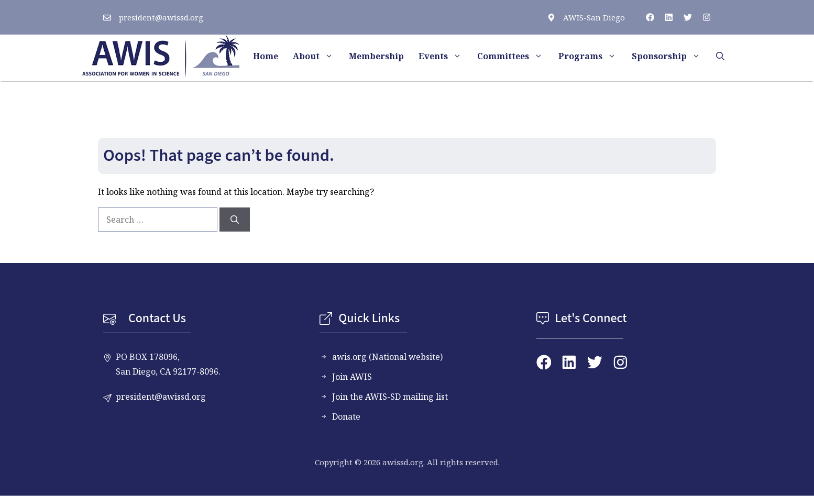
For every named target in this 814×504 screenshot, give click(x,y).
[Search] (235, 220)
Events (444, 56)
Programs (591, 56)
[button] (720, 56)
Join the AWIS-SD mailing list (390, 397)
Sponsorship (670, 56)
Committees (514, 56)
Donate (346, 417)
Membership (376, 56)
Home (266, 56)
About (317, 56)
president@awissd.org (161, 17)
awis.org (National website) (387, 357)
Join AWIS (352, 377)
